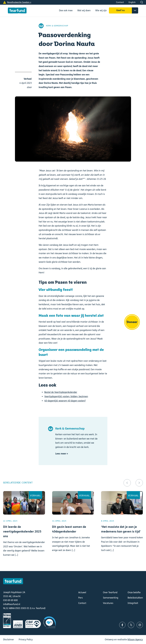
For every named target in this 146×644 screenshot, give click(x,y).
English (132, 2)
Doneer (132, 322)
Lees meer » (62, 454)
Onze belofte (134, 592)
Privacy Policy (26, 640)
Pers (80, 598)
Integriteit (133, 603)
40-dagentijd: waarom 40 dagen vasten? (65, 401)
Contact (120, 2)
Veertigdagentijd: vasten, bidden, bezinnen (66, 396)
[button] (127, 483)
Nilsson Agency (135, 640)
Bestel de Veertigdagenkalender (61, 392)
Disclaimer (9, 640)
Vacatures (108, 603)
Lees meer (24, 528)
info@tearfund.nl (12, 604)
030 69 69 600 (10, 600)
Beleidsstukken (135, 598)
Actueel (82, 592)
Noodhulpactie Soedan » (19, 2)
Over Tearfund (110, 592)
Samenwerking (111, 598)
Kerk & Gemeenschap (57, 26)
